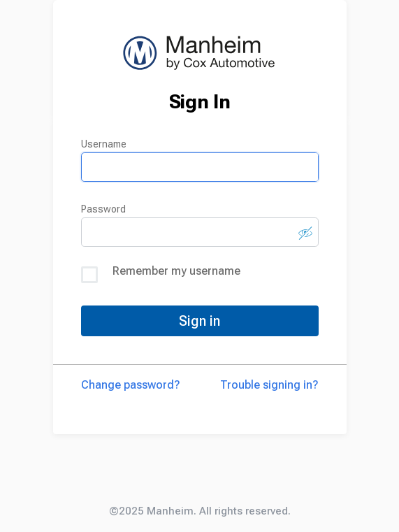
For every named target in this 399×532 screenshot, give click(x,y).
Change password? (131, 385)
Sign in (199, 321)
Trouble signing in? (269, 385)
